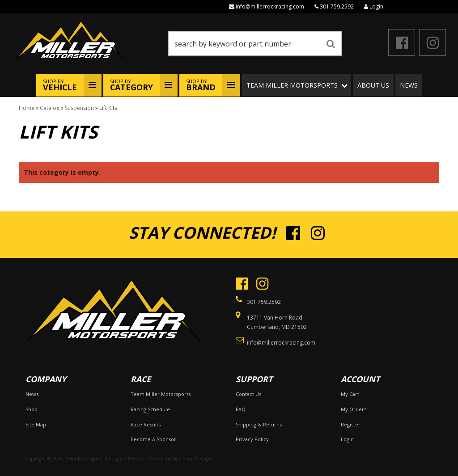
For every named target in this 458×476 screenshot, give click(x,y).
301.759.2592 (337, 6)
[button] (255, 44)
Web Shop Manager (192, 459)
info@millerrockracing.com (270, 6)
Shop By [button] (60, 85)
